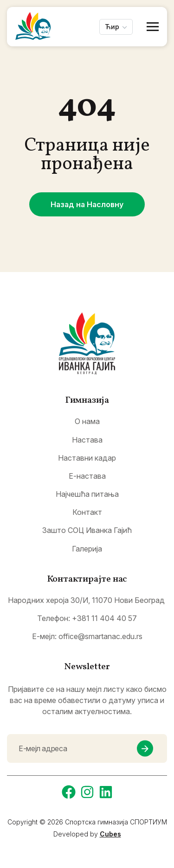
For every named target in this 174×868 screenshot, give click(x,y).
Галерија (87, 549)
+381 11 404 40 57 (104, 618)
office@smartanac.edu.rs (100, 636)
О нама (87, 421)
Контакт (87, 512)
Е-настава (87, 476)
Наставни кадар (87, 458)
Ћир (112, 27)
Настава (87, 440)
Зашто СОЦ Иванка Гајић (87, 530)
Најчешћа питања (87, 494)
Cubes (110, 834)
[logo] (87, 343)
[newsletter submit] (145, 749)
